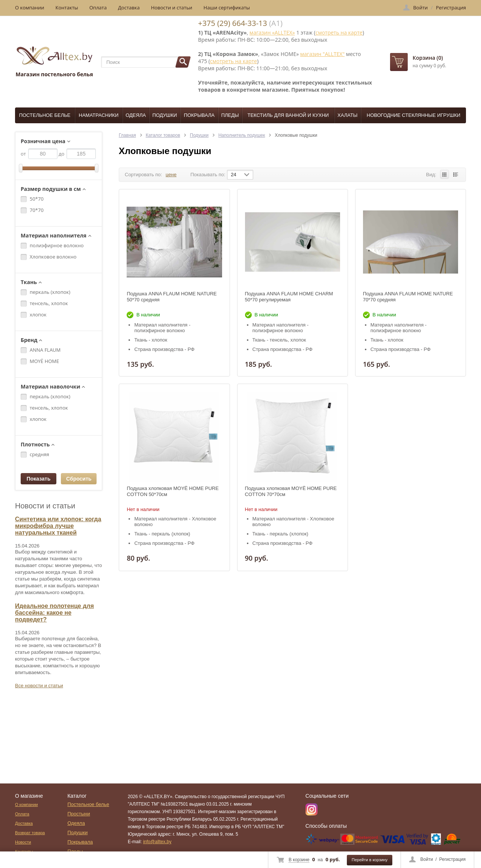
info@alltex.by (157, 842)
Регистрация (452, 859)
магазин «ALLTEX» (272, 33)
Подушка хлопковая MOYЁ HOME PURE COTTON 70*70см (291, 491)
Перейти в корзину (370, 860)
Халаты (347, 115)
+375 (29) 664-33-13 (233, 23)
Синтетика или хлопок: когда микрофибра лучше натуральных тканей (58, 526)
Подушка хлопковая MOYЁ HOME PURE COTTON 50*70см (172, 491)
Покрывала (199, 115)
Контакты (67, 8)
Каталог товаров (163, 135)
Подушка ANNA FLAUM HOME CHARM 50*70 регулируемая (289, 297)
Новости (23, 842)
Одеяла (136, 115)
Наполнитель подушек (242, 135)
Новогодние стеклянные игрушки (414, 115)
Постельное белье (45, 115)
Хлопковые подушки (296, 135)
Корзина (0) (428, 58)
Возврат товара (30, 833)
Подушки (165, 115)
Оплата (98, 8)
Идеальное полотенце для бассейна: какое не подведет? (54, 613)
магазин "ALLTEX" (322, 54)
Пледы (230, 115)
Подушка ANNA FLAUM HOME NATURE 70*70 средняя (408, 297)
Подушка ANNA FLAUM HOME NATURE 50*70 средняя (172, 297)
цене (171, 175)
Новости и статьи (172, 8)
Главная (127, 135)
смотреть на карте (339, 33)
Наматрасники (99, 115)
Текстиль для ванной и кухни (288, 115)
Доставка (129, 8)
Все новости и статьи (39, 686)
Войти (427, 859)
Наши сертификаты (227, 8)
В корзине (299, 860)
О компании (30, 8)
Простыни (79, 814)
